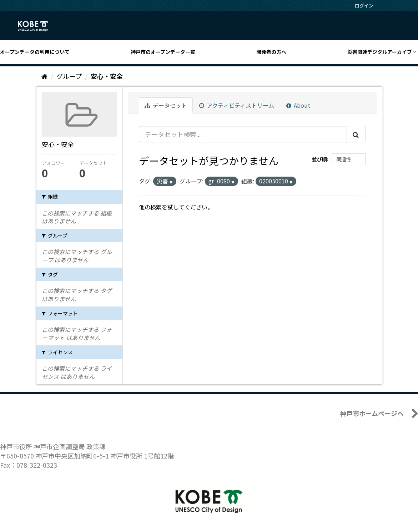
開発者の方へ (271, 52)
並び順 (319, 159)
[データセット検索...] (243, 134)
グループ (69, 76)
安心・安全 (107, 76)
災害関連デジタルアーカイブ (380, 52)
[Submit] (356, 134)
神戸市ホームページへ (372, 413)
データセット (166, 105)
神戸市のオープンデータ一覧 (163, 52)
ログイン (364, 6)
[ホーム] (44, 76)
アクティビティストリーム (237, 105)
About (298, 105)
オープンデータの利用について (35, 52)
